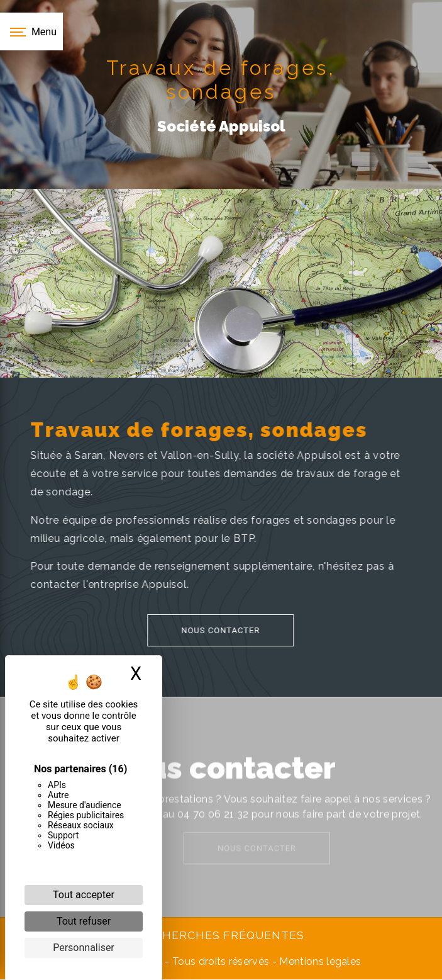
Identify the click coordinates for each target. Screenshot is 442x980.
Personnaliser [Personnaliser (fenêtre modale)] (84, 948)
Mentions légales (319, 961)
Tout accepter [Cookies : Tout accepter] (84, 895)
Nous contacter (203, 630)
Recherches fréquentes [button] (221, 935)
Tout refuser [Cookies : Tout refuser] (84, 921)
